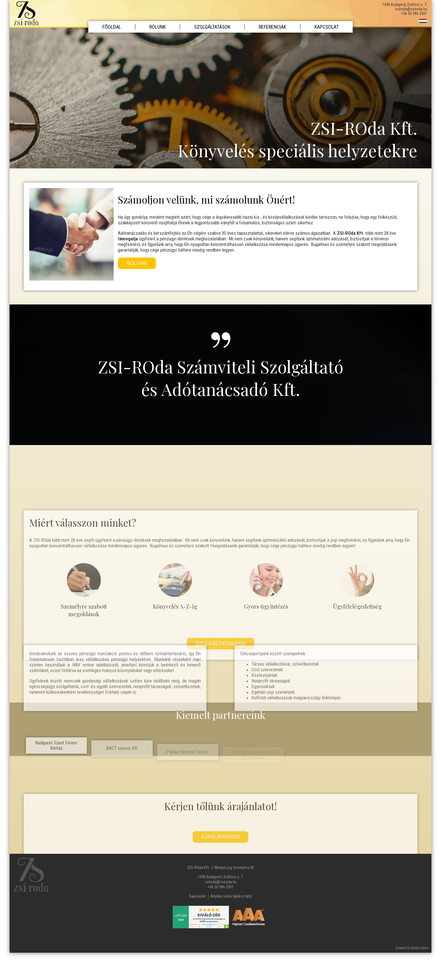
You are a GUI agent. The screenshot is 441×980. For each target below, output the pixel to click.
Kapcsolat (327, 27)
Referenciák (272, 27)
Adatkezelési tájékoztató (231, 896)
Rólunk (157, 27)
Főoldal (112, 27)
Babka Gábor (420, 948)
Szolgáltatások (212, 27)
